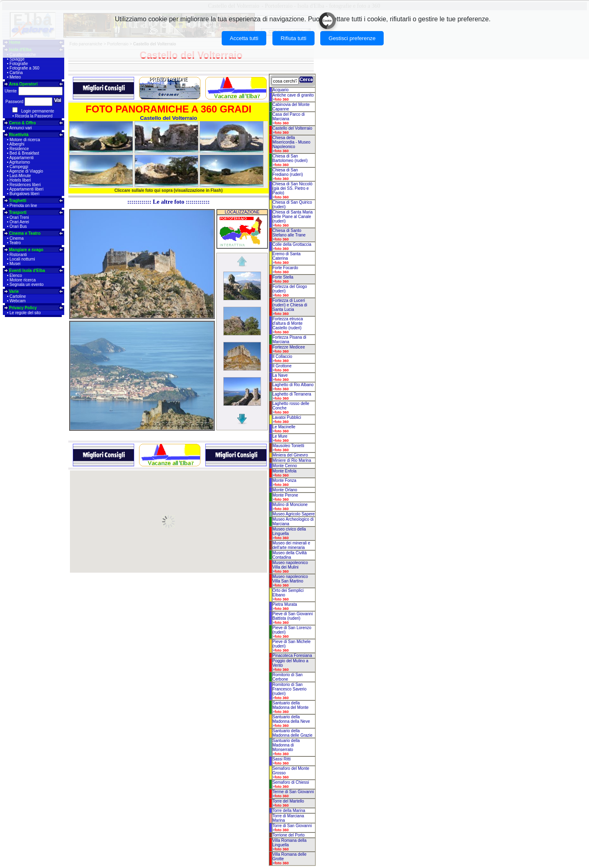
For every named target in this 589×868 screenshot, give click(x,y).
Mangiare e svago (26, 250)
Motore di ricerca (25, 140)
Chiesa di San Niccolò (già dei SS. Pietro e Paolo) (292, 188)
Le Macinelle (284, 427)
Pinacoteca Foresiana (292, 655)
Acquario (280, 90)
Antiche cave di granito (293, 95)
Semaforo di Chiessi (291, 782)
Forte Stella (283, 277)
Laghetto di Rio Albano (293, 385)
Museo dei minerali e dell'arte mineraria (291, 545)
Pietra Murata (285, 604)
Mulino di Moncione (290, 505)
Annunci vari (21, 128)
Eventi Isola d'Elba (27, 271)
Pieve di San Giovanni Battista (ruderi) (292, 616)
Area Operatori (23, 84)
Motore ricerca (22, 280)
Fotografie (19, 64)
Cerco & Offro (22, 123)
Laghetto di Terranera (292, 394)
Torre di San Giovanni (292, 826)
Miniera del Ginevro (290, 455)
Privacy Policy (23, 308)
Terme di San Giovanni (293, 792)
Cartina (16, 73)
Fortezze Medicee (289, 347)
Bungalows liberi (24, 194)
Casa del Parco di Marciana (289, 117)
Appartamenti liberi (26, 189)
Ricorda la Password (34, 116)
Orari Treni (19, 217)
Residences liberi (25, 185)
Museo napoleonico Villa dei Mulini (290, 565)
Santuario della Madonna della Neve (291, 719)
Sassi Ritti (281, 759)
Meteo (15, 77)
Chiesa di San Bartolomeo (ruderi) (290, 158)
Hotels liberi (20, 180)
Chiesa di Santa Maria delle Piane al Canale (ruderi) (292, 217)
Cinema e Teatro (25, 233)
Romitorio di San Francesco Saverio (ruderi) (289, 689)
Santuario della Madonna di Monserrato (286, 745)
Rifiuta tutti (293, 38)
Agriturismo (20, 162)
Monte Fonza (284, 480)
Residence (19, 149)
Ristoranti (18, 255)
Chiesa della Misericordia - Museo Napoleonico (291, 142)
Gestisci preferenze (352, 38)
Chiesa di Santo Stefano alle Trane (289, 233)
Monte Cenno (285, 466)
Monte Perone (285, 495)
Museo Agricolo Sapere (293, 514)
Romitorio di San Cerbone (288, 677)
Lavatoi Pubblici (287, 417)
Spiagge (17, 59)
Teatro (15, 243)
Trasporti (18, 213)
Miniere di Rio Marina (292, 460)
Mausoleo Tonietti (288, 446)
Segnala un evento (26, 284)
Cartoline (18, 296)
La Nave (280, 375)
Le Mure (280, 436)
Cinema (16, 238)
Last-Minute (20, 176)
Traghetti (18, 201)
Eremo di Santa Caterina (287, 256)
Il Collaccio (282, 356)
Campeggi (19, 167)
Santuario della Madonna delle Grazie (292, 733)
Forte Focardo (285, 268)
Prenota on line (23, 206)
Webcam (17, 301)
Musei (15, 264)
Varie (14, 291)
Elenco (16, 275)
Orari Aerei (19, 222)
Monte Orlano (285, 490)
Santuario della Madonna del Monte (290, 705)
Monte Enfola (284, 471)
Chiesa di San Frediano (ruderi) (288, 172)
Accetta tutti (244, 38)
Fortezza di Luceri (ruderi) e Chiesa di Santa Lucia (290, 305)
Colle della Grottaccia (292, 244)
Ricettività (19, 135)
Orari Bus (18, 226)
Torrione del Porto (289, 835)
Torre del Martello (288, 801)
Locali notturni (22, 259)
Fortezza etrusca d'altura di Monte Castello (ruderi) (288, 323)
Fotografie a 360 (24, 68)
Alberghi (17, 144)
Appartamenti (21, 158)
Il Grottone (282, 366)
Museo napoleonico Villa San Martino (290, 579)
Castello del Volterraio (292, 128)
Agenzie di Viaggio (26, 171)
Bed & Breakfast (24, 153)
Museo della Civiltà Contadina (290, 555)
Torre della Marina (289, 811)
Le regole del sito (25, 313)
